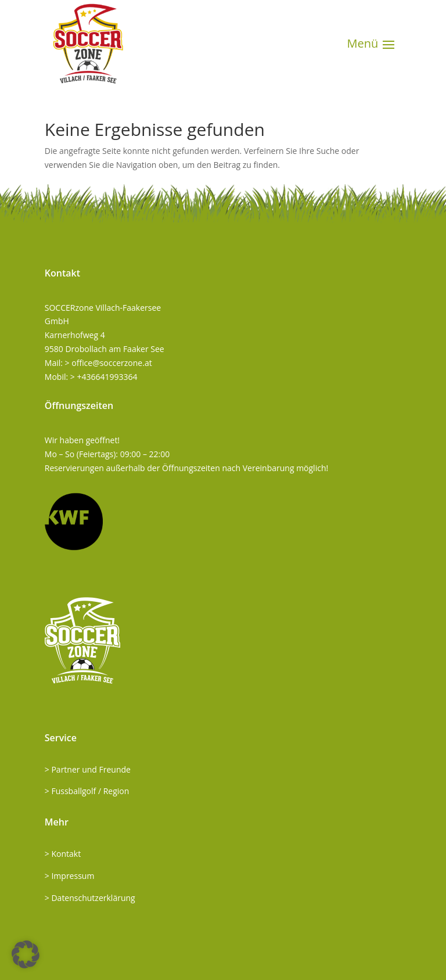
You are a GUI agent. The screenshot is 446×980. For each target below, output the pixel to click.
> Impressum (70, 876)
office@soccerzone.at (111, 363)
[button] (26, 954)
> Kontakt (63, 854)
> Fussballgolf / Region (87, 791)
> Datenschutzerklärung (90, 898)
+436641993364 (107, 377)
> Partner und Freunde (88, 769)
